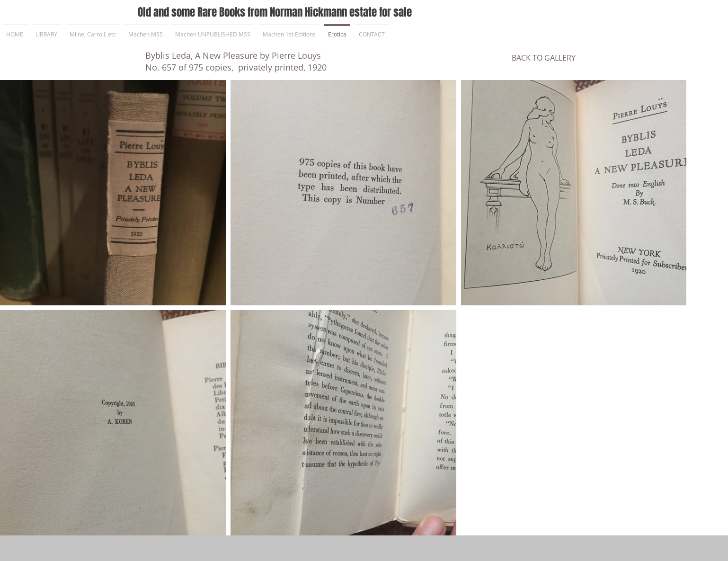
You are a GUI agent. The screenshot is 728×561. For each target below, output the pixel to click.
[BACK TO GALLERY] (543, 58)
